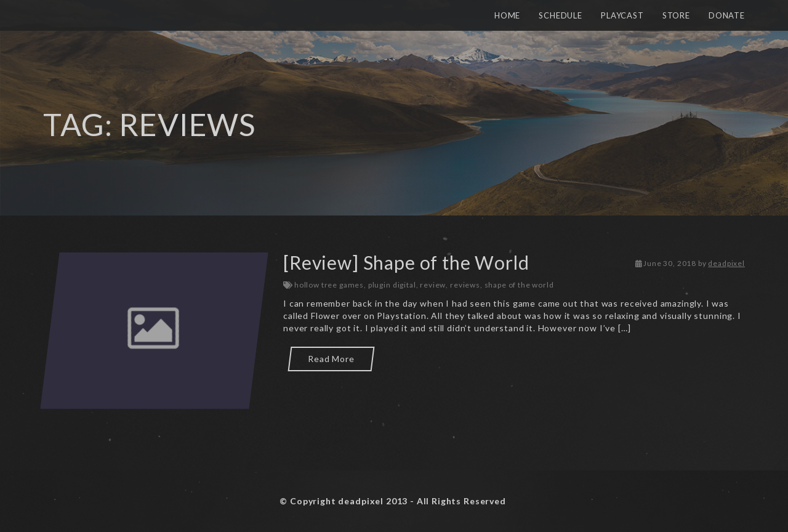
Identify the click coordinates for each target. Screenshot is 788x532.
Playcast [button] (622, 15)
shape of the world (519, 285)
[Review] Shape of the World (406, 262)
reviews (465, 285)
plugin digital (392, 285)
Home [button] (507, 15)
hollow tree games (329, 285)
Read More (331, 359)
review (433, 285)
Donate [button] (727, 15)
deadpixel (726, 263)
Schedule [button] (561, 15)
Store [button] (676, 15)
